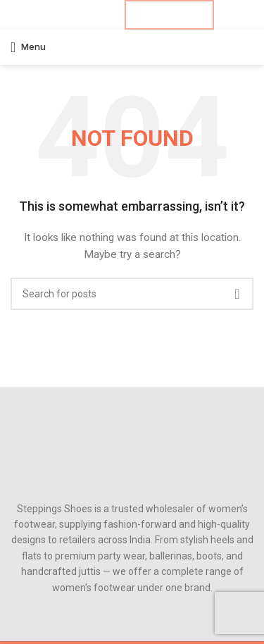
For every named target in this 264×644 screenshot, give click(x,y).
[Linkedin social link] (93, 15)
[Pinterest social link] (80, 15)
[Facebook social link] (56, 15)
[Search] (132, 294)
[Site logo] (132, 47)
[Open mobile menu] (28, 47)
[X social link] (68, 15)
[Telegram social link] (105, 15)
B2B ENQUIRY (169, 14)
